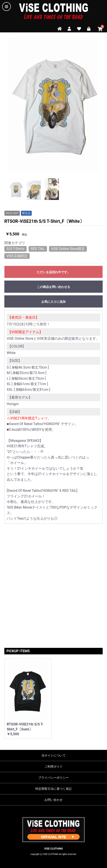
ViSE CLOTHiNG (53, 849)
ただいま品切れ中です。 (53, 272)
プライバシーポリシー (53, 778)
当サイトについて (53, 755)
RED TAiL (38, 249)
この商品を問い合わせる (53, 287)
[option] (53, 104)
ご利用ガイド (53, 767)
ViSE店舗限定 (17, 256)
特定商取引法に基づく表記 (53, 789)
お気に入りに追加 (53, 302)
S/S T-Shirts (15, 249)
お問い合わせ (53, 800)
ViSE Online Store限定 (68, 249)
